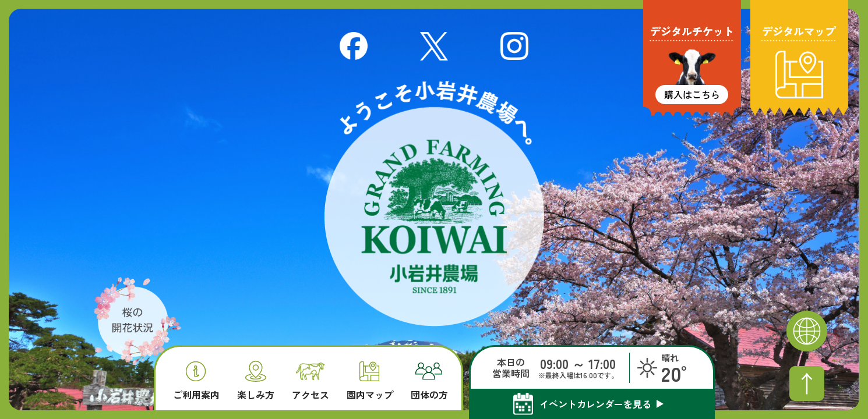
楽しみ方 (256, 380)
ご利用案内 (196, 381)
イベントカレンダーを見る (595, 404)
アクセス (310, 381)
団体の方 (429, 381)
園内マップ (370, 381)
